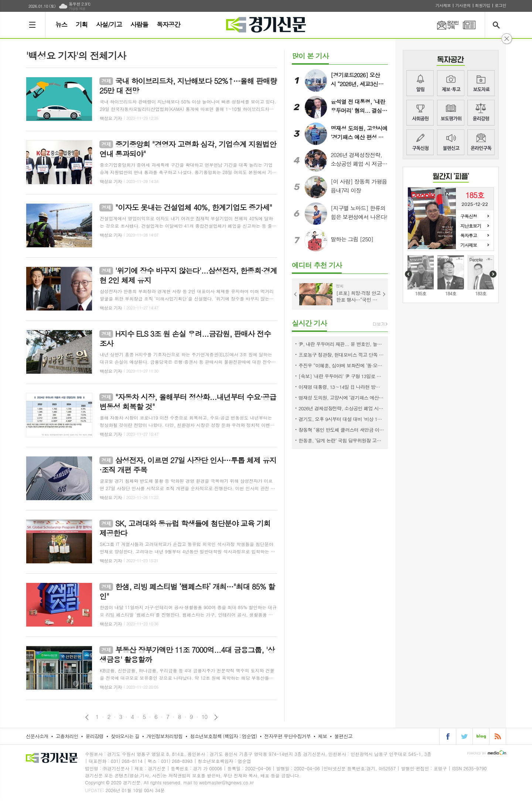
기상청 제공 (77, 9)
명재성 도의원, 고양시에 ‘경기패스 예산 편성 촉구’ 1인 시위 (341, 398)
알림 (420, 83)
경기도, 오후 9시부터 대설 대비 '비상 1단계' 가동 (341, 419)
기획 (82, 24)
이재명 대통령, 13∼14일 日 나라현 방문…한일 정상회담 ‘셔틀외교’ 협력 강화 (341, 387)
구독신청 (420, 142)
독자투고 (469, 235)
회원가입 (483, 5)
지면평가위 (451, 113)
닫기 (507, 39)
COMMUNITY (451, 61)
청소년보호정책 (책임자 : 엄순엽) (223, 736)
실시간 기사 (309, 323)
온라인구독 (443, 25)
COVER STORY (451, 178)
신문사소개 (37, 736)
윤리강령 (481, 113)
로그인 (500, 5)
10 (205, 717)
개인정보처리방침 (165, 736)
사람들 (139, 24)
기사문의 (463, 5)
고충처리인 (67, 736)
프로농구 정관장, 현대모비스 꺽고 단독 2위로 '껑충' (341, 355)
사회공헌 (420, 113)
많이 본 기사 (310, 56)
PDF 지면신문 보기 (469, 25)
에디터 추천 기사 (317, 265)
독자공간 (168, 24)
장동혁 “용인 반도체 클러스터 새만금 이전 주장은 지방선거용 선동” (341, 430)
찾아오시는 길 (125, 736)
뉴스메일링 (481, 142)
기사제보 (443, 5)
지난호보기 (471, 226)
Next (384, 294)
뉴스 (61, 24)
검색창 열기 (498, 25)
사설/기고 (109, 24)
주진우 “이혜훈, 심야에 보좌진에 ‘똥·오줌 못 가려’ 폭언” (341, 365)
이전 (87, 717)
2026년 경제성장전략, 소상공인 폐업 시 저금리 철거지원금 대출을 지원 (341, 408)
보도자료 (481, 83)
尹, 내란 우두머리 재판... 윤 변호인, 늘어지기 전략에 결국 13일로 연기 (341, 344)
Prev (296, 294)
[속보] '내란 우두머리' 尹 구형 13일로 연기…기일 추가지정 (341, 376)
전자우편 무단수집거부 (287, 736)
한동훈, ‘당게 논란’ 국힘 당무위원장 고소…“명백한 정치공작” (341, 440)
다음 (216, 717)
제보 (451, 83)
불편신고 (451, 142)
